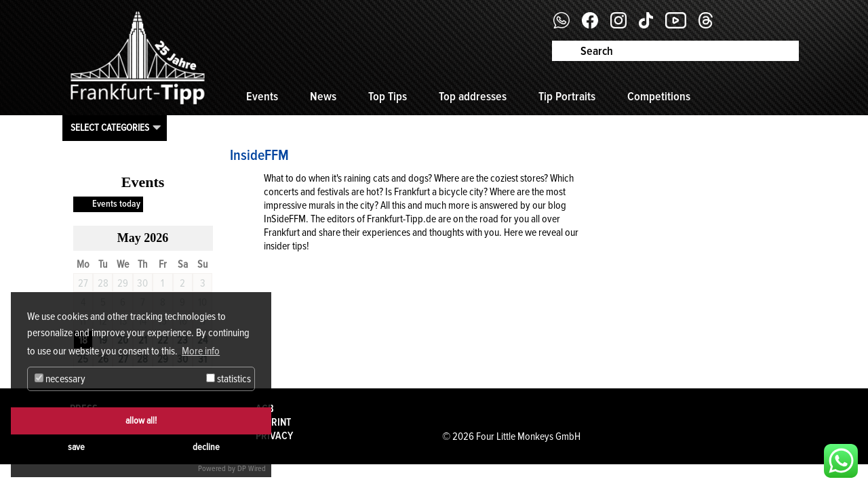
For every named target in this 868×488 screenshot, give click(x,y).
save (76, 447)
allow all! (141, 421)
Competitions (659, 96)
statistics (229, 379)
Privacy (274, 436)
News (323, 96)
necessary (60, 379)
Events (262, 96)
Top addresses (473, 96)
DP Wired (252, 469)
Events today (116, 204)
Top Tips (388, 96)
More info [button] (201, 351)
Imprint (273, 422)
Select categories (110, 127)
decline (206, 447)
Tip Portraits (567, 96)
